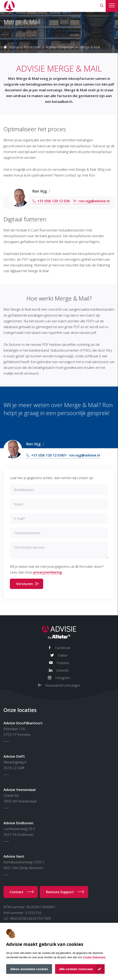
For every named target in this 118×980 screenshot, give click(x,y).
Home (14, 47)
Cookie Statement (94, 957)
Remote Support (60, 892)
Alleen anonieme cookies (29, 969)
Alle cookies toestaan (76, 969)
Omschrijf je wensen (29, 547)
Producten (32, 47)
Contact (17, 892)
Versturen (24, 584)
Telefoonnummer (27, 533)
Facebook (63, 648)
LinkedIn (63, 670)
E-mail (20, 518)
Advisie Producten (60, 47)
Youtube (63, 663)
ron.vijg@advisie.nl (94, 201)
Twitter (63, 655)
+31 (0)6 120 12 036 (54, 201)
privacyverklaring (48, 572)
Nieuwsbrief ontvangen (63, 685)
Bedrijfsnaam (24, 490)
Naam (19, 504)
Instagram (63, 678)
